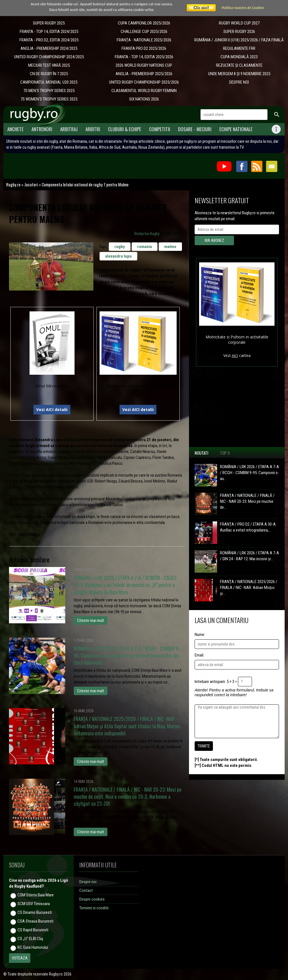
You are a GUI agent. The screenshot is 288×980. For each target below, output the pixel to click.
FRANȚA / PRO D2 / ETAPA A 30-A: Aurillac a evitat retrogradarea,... (248, 527)
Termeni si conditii (94, 908)
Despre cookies (92, 899)
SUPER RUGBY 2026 (239, 32)
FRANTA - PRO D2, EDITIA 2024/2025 (49, 40)
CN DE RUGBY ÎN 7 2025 (49, 74)
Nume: (200, 635)
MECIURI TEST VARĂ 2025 (49, 65)
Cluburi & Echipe (125, 129)
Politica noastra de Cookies (243, 8)
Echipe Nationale (236, 129)
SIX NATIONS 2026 (144, 99)
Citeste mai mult (91, 620)
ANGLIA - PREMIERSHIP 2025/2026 (144, 74)
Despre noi (88, 882)
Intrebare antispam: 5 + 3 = (216, 682)
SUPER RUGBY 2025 (49, 23)
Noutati (202, 453)
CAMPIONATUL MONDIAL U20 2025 (49, 82)
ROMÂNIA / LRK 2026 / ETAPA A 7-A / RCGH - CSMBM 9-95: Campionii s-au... (249, 473)
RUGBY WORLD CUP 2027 (239, 23)
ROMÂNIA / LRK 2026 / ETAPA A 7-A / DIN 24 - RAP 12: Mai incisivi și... (249, 556)
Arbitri (93, 129)
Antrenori (42, 129)
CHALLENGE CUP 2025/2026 (144, 32)
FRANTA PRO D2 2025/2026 (144, 48)
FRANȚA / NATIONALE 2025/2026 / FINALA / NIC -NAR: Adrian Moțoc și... (249, 588)
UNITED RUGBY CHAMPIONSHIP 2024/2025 (49, 57)
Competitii (160, 129)
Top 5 (225, 453)
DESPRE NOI (239, 82)
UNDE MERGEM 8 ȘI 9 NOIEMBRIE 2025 (239, 74)
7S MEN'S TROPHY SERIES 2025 (49, 91)
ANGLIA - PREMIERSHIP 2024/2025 (49, 48)
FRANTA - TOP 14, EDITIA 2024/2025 (49, 32)
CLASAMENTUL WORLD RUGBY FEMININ (144, 91)
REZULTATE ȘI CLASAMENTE (239, 65)
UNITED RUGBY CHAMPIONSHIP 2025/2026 (144, 82)
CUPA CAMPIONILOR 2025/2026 (144, 23)
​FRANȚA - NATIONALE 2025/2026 (144, 40)
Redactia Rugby (147, 234)
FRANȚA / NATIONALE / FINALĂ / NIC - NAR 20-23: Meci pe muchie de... (247, 501)
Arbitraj (69, 129)
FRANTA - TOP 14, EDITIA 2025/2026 (144, 57)
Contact (86, 890)
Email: (199, 655)
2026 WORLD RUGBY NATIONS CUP (144, 65)
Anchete (15, 129)
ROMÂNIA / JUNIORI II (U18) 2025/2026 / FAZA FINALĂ (239, 40)
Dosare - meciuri (195, 129)
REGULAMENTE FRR (239, 48)
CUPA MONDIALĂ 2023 (239, 57)
